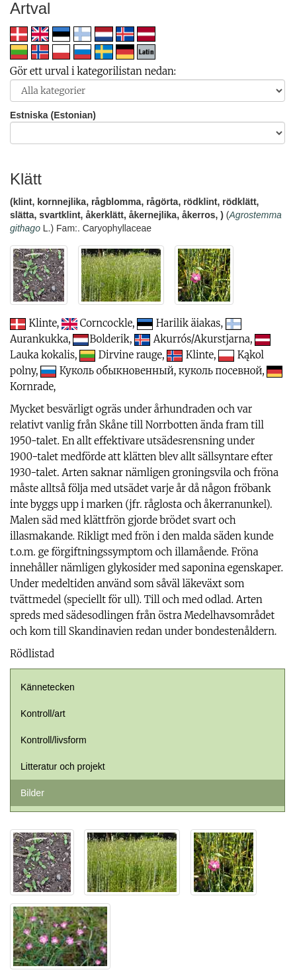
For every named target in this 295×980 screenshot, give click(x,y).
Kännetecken (48, 687)
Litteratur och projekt (63, 766)
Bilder (32, 793)
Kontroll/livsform (54, 740)
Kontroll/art (43, 714)
